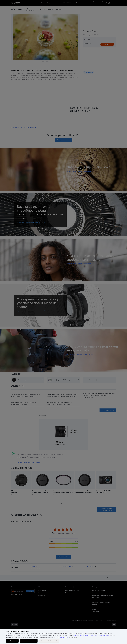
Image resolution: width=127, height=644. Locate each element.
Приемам (12, 641)
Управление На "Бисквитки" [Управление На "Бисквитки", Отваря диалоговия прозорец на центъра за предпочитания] (49, 641)
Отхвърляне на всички (29, 641)
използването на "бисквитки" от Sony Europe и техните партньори (91, 635)
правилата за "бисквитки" (62, 637)
